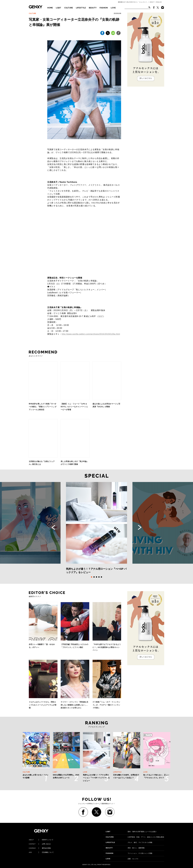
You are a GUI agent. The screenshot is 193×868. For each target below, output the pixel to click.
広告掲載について (41, 852)
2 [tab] (94, 577)
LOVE (113, 8)
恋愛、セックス (122, 859)
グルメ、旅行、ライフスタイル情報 (129, 842)
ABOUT (152, 2)
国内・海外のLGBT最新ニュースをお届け (131, 832)
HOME (50, 8)
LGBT (59, 8)
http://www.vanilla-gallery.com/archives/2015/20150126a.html (91, 334)
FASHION (104, 8)
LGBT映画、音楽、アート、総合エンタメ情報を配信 (135, 837)
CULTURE (69, 8)
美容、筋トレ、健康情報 (125, 848)
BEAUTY (93, 8)
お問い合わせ (40, 844)
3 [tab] (96, 577)
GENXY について (41, 840)
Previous (53, 527)
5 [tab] (101, 577)
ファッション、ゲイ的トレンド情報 (129, 853)
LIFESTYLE (81, 8)
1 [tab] (92, 577)
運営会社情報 (40, 848)
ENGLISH (159, 2)
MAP (101, 316)
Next (140, 527)
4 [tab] (99, 577)
